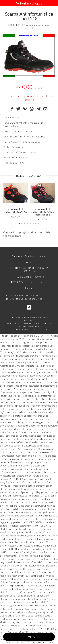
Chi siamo (17, 256)
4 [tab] (28, 223)
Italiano (29, 288)
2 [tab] (22, 223)
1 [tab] (19, 223)
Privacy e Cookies (23, 277)
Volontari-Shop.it (29, 3)
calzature (17, 236)
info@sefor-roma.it (35, 326)
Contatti (29, 262)
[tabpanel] (29, 55)
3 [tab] (25, 223)
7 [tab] (36, 223)
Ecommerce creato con (29, 329)
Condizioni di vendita (35, 256)
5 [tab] (30, 223)
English (44, 282)
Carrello (40, 277)
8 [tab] (39, 223)
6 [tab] (33, 223)
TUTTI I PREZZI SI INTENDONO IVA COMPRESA (29, 269)
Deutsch (33, 282)
